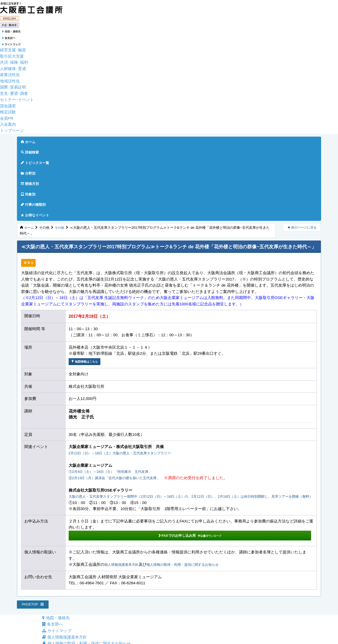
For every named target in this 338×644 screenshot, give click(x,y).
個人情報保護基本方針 (124, 498)
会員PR (7, 117)
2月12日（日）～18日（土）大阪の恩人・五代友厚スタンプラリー (128, 379)
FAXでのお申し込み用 (109, 468)
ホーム (28, 141)
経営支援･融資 (13, 49)
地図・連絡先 (56, 552)
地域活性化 (10, 80)
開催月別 (135, 141)
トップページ (12, 129)
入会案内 (8, 123)
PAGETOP (33, 538)
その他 (61, 153)
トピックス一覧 (82, 141)
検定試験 (8, 111)
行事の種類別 (189, 141)
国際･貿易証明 (13, 86)
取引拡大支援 (12, 55)
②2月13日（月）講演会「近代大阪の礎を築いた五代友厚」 (121, 404)
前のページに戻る (302, 153)
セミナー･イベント (17, 98)
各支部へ (53, 558)
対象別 (161, 141)
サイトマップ (57, 564)
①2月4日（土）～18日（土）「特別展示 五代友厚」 (117, 398)
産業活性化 (10, 73)
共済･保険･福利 (14, 61)
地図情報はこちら (86, 287)
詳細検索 (51, 141)
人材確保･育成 (13, 67)
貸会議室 (8, 105)
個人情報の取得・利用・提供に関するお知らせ (193, 498)
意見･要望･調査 (14, 92)
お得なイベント (224, 141)
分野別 (110, 141)
